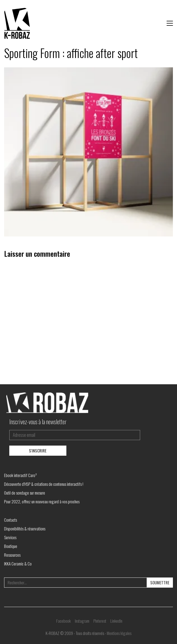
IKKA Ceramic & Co (18, 564)
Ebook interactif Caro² (20, 475)
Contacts (11, 520)
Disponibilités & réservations (25, 529)
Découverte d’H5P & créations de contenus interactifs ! (44, 484)
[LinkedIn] (116, 621)
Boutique (11, 546)
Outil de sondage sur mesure (25, 493)
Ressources (12, 555)
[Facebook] (64, 621)
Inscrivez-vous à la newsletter (38, 421)
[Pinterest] (100, 621)
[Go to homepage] (18, 23)
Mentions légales (119, 633)
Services (10, 537)
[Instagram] (82, 621)
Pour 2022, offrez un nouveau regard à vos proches (42, 501)
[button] (170, 23)
